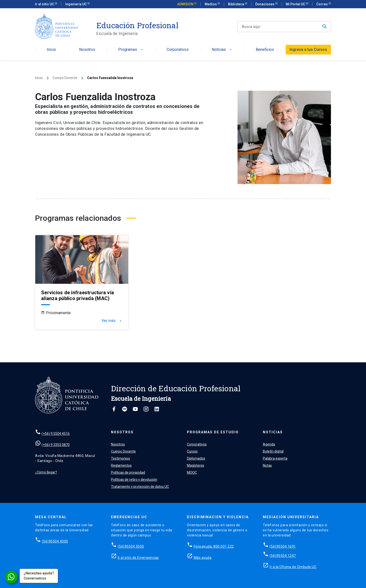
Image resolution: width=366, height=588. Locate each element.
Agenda (269, 444)
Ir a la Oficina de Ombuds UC (293, 567)
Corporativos (178, 50)
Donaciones (265, 4)
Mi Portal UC (296, 4)
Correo (322, 4)
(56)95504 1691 (283, 546)
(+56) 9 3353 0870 (56, 445)
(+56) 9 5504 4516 (56, 434)
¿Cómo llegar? (46, 472)
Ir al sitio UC (45, 4)
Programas (131, 50)
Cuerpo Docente (65, 78)
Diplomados (196, 458)
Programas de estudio (213, 432)
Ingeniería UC (76, 4)
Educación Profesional (137, 25)
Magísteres (196, 465)
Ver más (112, 321)
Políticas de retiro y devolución (134, 480)
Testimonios (120, 458)
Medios (211, 4)
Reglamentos (121, 465)
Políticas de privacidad (128, 472)
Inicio (51, 50)
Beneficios (265, 50)
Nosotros (87, 50)
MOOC (192, 472)
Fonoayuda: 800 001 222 (214, 546)
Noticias (222, 50)
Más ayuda (203, 558)
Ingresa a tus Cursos (308, 49)
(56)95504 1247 (283, 556)
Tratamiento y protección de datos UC (140, 487)
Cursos (192, 451)
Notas (267, 465)
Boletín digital (273, 451)
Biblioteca (236, 4)
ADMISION (186, 4)
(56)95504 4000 (55, 541)
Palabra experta (275, 458)
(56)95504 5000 (131, 546)
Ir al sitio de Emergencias (138, 558)
